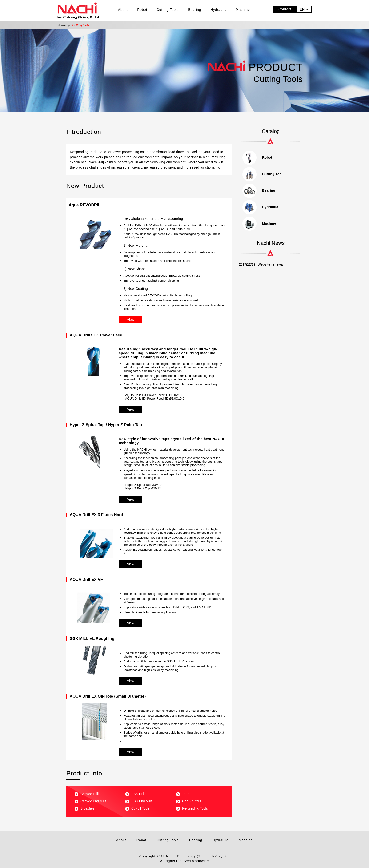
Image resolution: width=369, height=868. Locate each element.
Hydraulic (219, 10)
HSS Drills (136, 794)
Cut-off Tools (138, 808)
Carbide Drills (87, 794)
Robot (142, 10)
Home (62, 25)
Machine (243, 10)
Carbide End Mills (90, 801)
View (131, 320)
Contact (285, 9)
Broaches (84, 808)
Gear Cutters (189, 801)
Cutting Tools (168, 10)
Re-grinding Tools (192, 808)
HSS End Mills (139, 801)
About (123, 10)
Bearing (195, 10)
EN (304, 9)
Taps (183, 794)
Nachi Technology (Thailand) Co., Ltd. (85, 10)
